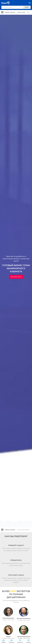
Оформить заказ (16, 277)
